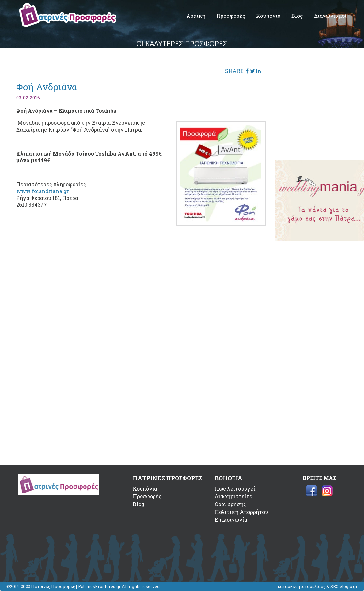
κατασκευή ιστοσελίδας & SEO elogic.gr (318, 586)
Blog (297, 16)
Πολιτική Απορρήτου (241, 512)
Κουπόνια (268, 16)
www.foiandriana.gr (43, 191)
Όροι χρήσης (230, 504)
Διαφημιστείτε (233, 496)
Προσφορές (231, 16)
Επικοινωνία (231, 520)
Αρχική (196, 16)
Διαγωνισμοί (330, 16)
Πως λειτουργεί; (235, 488)
